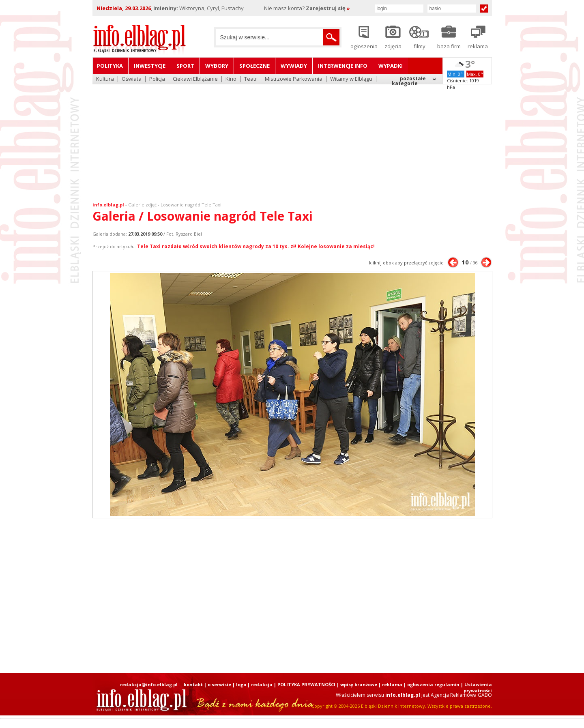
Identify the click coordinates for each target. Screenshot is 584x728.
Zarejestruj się (328, 8)
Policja (157, 79)
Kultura (105, 79)
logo (241, 684)
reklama (392, 684)
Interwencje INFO (343, 66)
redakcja (262, 684)
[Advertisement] (292, 138)
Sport (185, 66)
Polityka (110, 66)
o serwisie (219, 684)
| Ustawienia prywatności (476, 687)
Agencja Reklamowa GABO (461, 695)
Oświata (132, 79)
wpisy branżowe (359, 684)
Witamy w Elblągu (351, 79)
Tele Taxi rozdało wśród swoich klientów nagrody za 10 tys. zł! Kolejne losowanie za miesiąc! (256, 246)
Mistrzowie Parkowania (294, 79)
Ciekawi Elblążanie (195, 79)
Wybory (217, 66)
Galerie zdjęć (142, 205)
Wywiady (294, 66)
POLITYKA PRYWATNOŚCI (306, 684)
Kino (231, 79)
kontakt (193, 684)
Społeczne (254, 66)
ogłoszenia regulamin (433, 684)
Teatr (251, 79)
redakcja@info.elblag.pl (149, 684)
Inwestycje (150, 66)
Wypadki (391, 66)
